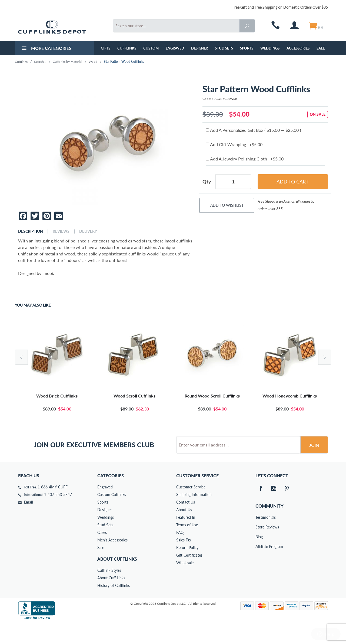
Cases (102, 553)
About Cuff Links (111, 598)
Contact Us (186, 523)
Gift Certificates (189, 576)
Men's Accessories (112, 561)
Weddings (270, 48)
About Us (184, 530)
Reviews (61, 231)
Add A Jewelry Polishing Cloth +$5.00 (245, 159)
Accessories (298, 48)
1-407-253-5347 (58, 515)
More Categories (46, 49)
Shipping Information (194, 515)
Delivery (88, 231)
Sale (321, 48)
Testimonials (259, 538)
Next (325, 357)
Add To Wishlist (227, 205)
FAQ (180, 553)
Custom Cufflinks (112, 515)
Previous (21, 357)
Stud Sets (224, 48)
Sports (247, 48)
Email (28, 523)
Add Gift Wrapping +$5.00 (234, 144)
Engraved (175, 48)
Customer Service (191, 507)
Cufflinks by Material (67, 62)
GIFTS (106, 48)
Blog (259, 557)
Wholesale (185, 583)
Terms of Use (187, 545)
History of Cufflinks (114, 606)
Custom (151, 48)
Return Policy (187, 568)
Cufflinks (127, 48)
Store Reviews (259, 548)
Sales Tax (184, 561)
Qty (207, 182)
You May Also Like (33, 305)
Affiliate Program (259, 567)
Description (31, 231)
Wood (93, 62)
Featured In (186, 538)
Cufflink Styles (109, 591)
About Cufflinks (117, 579)
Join (314, 466)
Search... (40, 62)
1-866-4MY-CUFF (53, 507)
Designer (199, 48)
